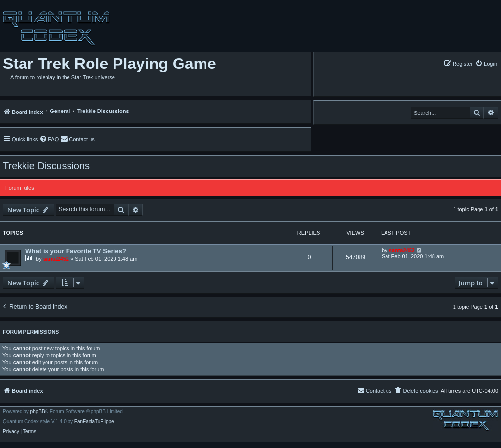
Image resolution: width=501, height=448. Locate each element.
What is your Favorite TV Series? (76, 251)
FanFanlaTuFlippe (94, 422)
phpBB (38, 412)
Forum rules (20, 188)
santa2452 (56, 259)
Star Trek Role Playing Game (110, 64)
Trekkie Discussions (46, 166)
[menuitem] (486, 63)
